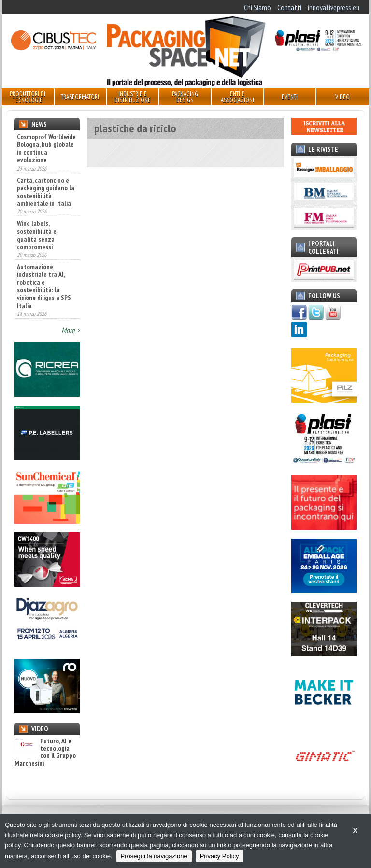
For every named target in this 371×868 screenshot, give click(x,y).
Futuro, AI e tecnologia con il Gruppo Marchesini (45, 753)
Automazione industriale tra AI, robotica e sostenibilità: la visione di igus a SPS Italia (44, 286)
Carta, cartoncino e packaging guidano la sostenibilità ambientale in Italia (46, 192)
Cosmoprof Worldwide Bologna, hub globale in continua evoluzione (46, 148)
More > (71, 330)
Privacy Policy (220, 856)
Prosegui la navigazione (154, 856)
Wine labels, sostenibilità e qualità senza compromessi (37, 235)
